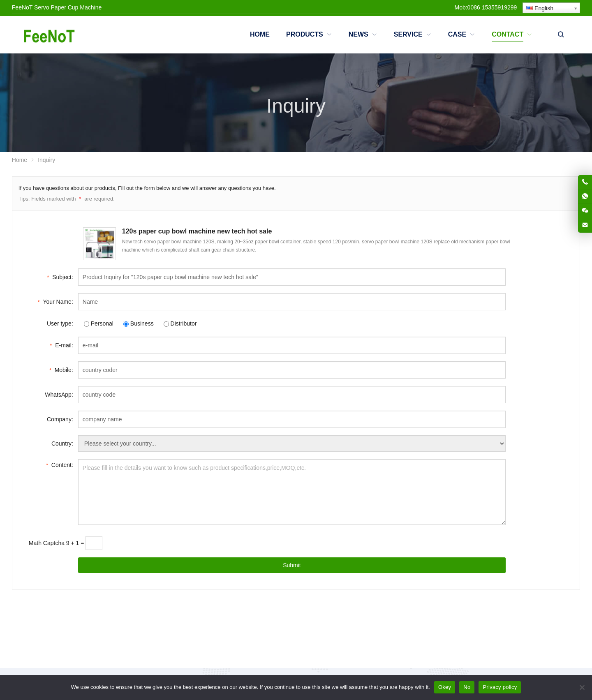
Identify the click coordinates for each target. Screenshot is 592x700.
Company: (60, 419)
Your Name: (55, 301)
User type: (60, 323)
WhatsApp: (59, 395)
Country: (62, 444)
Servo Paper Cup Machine (68, 7)
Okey (445, 687)
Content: (60, 464)
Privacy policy (500, 687)
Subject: (60, 276)
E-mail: (62, 345)
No (467, 687)
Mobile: (61, 369)
